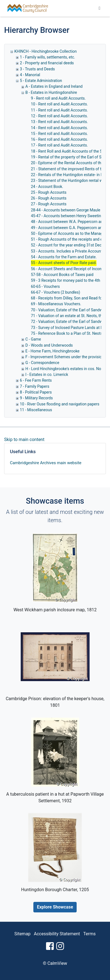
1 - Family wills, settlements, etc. (47, 57)
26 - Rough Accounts (49, 198)
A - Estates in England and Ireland (54, 86)
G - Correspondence (42, 363)
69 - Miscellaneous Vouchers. (56, 304)
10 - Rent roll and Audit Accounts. (59, 104)
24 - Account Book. (47, 187)
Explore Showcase (55, 907)
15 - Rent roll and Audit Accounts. (59, 134)
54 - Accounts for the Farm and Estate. (64, 257)
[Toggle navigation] (100, 8)
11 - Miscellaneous (36, 410)
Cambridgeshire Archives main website (46, 463)
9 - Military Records (36, 398)
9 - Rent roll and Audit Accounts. (58, 98)
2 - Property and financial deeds (47, 63)
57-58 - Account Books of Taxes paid (62, 275)
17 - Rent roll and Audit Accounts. (59, 145)
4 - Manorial (30, 75)
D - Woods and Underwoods (49, 345)
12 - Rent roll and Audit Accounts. (59, 116)
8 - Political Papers (36, 392)
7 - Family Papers (35, 386)
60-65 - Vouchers (45, 286)
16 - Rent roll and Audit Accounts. (59, 139)
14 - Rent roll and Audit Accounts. (59, 128)
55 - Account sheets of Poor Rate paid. (64, 263)
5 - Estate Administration (41, 81)
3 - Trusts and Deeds (37, 69)
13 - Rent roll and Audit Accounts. (59, 122)
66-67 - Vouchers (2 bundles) (56, 292)
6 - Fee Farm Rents (36, 380)
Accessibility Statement (57, 934)
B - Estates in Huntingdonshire (51, 92)
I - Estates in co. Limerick (47, 375)
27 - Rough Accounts (49, 204)
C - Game (33, 339)
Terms (89, 934)
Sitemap (22, 934)
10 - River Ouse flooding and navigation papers (60, 404)
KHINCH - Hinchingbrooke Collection (45, 51)
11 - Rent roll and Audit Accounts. (59, 110)
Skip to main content (24, 439)
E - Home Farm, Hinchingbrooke (52, 351)
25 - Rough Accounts (49, 192)
